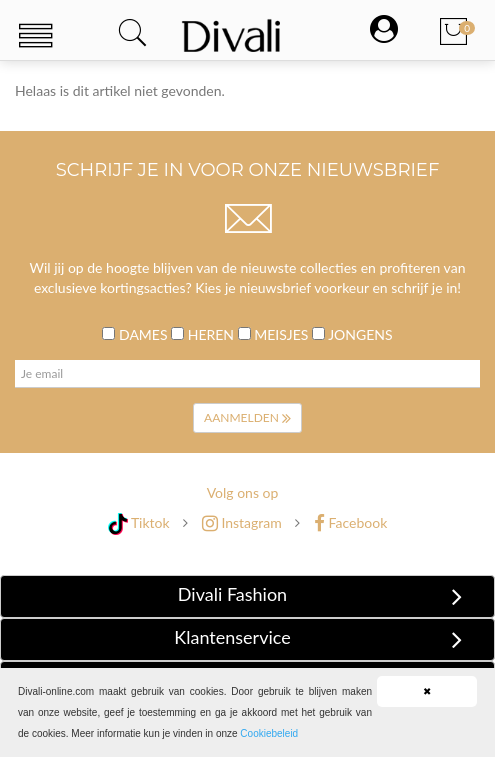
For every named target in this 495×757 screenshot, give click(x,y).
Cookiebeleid (269, 733)
